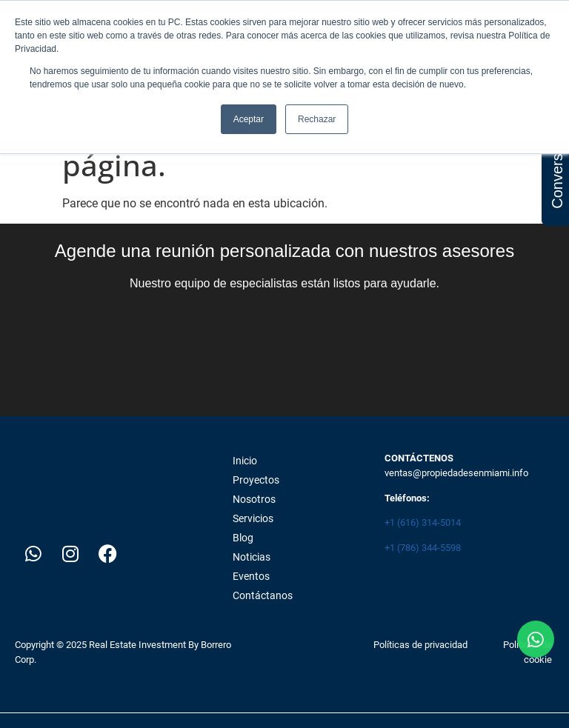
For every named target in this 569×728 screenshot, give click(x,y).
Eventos (251, 576)
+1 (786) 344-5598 (423, 548)
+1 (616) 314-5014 (423, 522)
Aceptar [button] (249, 119)
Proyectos (256, 480)
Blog (243, 538)
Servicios (253, 518)
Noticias (252, 557)
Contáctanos (263, 595)
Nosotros (254, 499)
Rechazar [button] (317, 119)
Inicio (245, 461)
